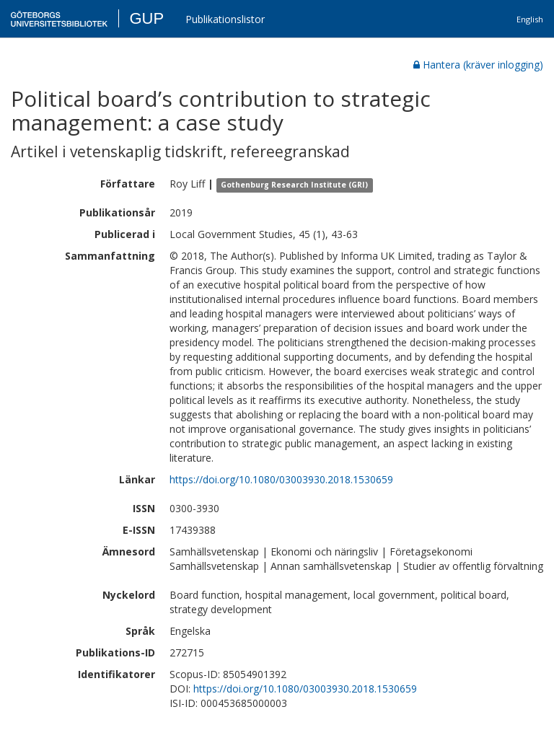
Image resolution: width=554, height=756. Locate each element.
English (530, 19)
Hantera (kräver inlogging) (478, 65)
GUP (146, 18)
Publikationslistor (225, 19)
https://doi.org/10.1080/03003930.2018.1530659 (281, 479)
